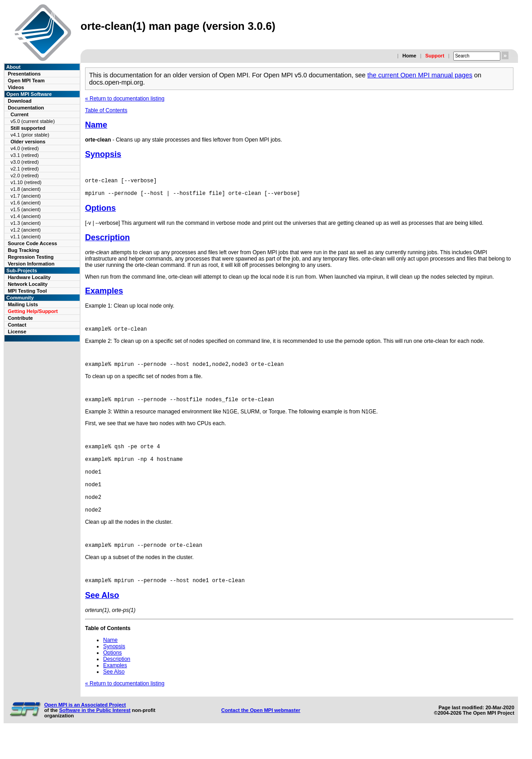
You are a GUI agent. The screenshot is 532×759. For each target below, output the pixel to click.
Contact (17, 325)
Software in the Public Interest (95, 736)
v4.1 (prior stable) (30, 135)
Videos (16, 87)
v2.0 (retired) (24, 176)
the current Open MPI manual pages (420, 75)
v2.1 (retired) (24, 169)
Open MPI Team (26, 81)
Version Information (31, 264)
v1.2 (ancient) (26, 230)
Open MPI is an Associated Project (85, 731)
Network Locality (28, 284)
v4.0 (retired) (24, 148)
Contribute (20, 318)
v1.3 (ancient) (26, 223)
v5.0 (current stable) (33, 121)
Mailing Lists (23, 304)
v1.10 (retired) (26, 182)
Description (107, 242)
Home (409, 56)
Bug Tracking (24, 250)
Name (96, 125)
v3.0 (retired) (24, 162)
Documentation (26, 108)
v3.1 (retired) (24, 155)
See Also (102, 621)
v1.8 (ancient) (26, 189)
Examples (104, 295)
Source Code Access (32, 243)
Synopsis (103, 154)
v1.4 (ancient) (26, 216)
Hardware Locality (29, 277)
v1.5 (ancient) (26, 209)
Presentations (24, 74)
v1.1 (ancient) (26, 237)
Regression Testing (31, 257)
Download (20, 101)
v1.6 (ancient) (26, 203)
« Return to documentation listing (125, 99)
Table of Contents (106, 110)
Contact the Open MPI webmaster (261, 736)
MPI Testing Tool (27, 291)
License (17, 332)
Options (100, 212)
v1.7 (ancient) (26, 196)
